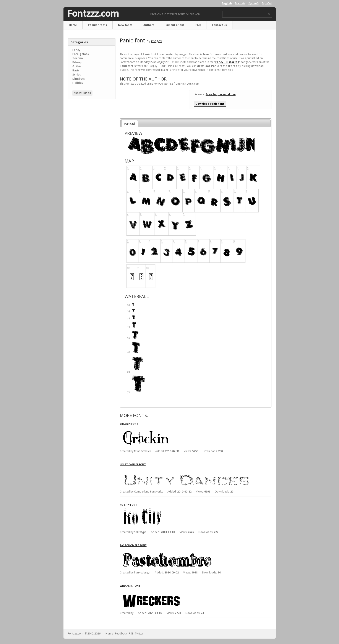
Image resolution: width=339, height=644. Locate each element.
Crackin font (129, 424)
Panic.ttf (130, 124)
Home (73, 25)
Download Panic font (210, 104)
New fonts (125, 25)
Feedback (121, 634)
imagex (157, 41)
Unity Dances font (133, 464)
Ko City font (128, 505)
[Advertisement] (92, 172)
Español (267, 3)
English (227, 3)
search (269, 14)
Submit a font (175, 25)
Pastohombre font (133, 545)
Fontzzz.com (93, 13)
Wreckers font (130, 586)
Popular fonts (97, 25)
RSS (131, 634)
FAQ (198, 25)
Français (240, 3)
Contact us (219, 25)
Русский (254, 3)
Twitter (139, 634)
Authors (149, 25)
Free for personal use (221, 94)
